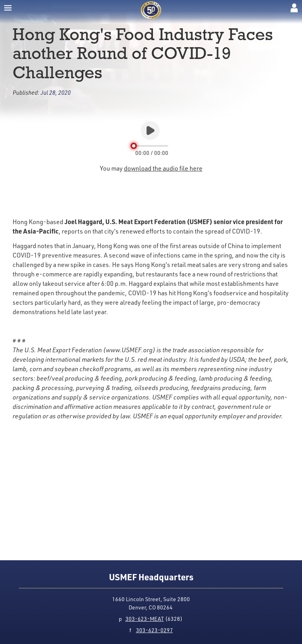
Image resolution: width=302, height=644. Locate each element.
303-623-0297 (155, 630)
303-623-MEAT (145, 619)
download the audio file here (163, 168)
